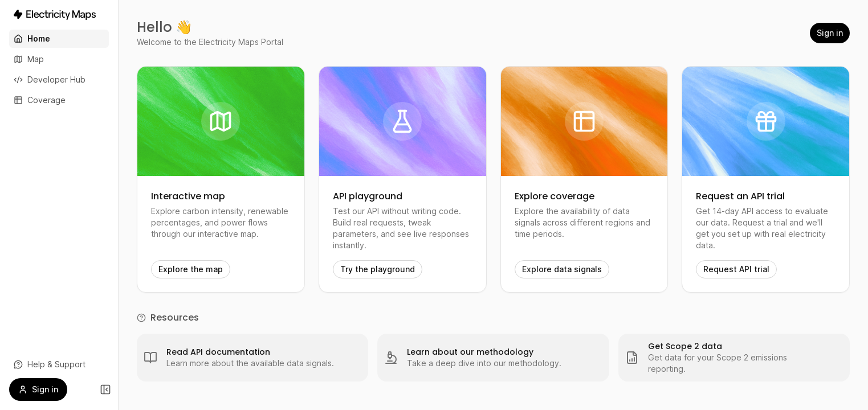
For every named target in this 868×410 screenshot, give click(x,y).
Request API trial (736, 269)
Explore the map (191, 269)
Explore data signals (562, 269)
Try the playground (378, 269)
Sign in (830, 33)
